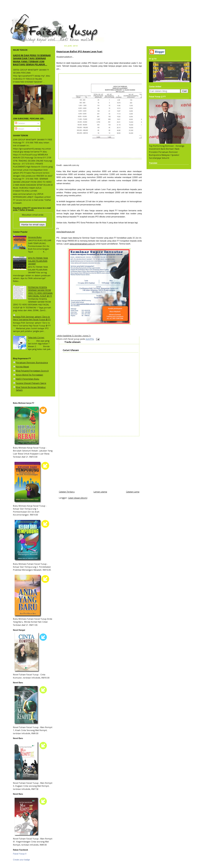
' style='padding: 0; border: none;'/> (74, 336)
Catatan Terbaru (67, 492)
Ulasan (19, 129)
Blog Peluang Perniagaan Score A (32, 371)
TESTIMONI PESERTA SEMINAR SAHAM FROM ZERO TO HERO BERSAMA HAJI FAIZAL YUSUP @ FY (40, 292)
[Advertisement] (99, 462)
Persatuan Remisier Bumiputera (32, 362)
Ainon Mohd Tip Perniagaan (30, 375)
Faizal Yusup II (20, 854)
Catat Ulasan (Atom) (78, 498)
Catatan (20, 123)
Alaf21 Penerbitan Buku (28, 379)
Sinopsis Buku (35, 237)
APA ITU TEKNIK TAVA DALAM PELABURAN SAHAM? (38, 261)
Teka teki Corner (36, 337)
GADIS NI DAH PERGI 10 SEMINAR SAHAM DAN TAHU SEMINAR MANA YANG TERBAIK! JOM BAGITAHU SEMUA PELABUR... (32, 60)
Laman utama (100, 492)
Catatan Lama (133, 492)
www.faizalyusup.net (66, 232)
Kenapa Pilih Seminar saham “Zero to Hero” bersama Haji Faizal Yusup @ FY (32, 318)
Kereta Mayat (22, 367)
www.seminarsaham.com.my (82, 244)
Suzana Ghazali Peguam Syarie (31, 383)
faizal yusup (19, 16)
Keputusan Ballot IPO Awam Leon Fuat (79, 51)
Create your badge (21, 860)
